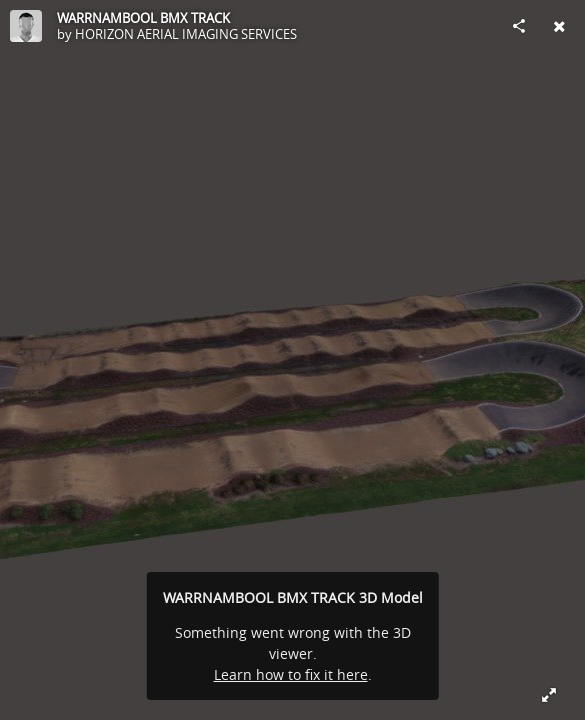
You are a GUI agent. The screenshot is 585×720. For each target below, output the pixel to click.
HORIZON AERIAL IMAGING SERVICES (186, 34)
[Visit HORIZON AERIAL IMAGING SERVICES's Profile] (26, 26)
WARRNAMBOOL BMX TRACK (143, 18)
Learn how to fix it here (291, 674)
